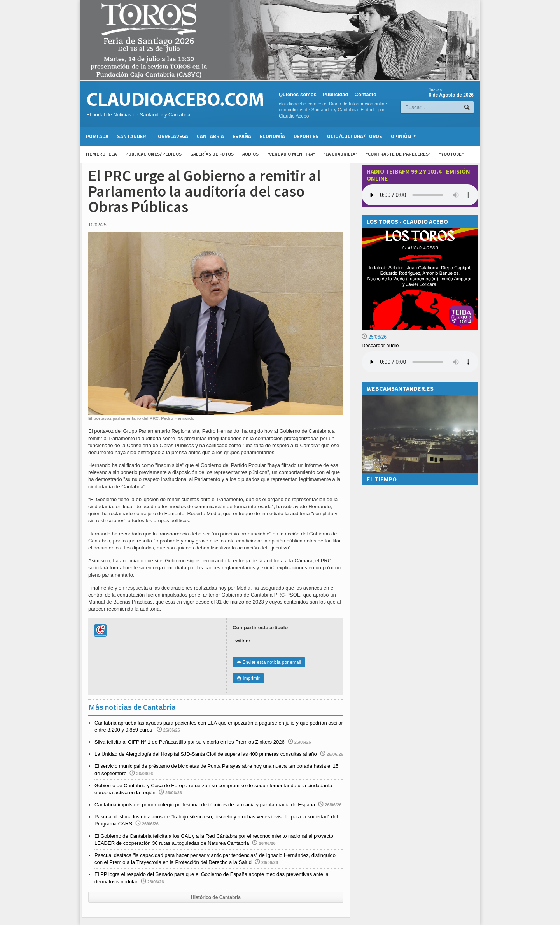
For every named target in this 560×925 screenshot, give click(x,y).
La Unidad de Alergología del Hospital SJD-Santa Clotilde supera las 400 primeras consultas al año (206, 754)
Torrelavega (171, 136)
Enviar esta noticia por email (269, 662)
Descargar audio (380, 345)
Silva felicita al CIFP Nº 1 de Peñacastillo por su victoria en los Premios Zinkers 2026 (190, 742)
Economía (272, 136)
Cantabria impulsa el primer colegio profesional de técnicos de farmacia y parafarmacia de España (205, 805)
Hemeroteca (101, 154)
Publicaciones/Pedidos (153, 154)
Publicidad (336, 94)
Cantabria (210, 136)
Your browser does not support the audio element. (420, 195)
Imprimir (248, 678)
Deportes (306, 136)
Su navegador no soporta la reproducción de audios (420, 362)
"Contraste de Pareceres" (398, 154)
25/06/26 (374, 337)
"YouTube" (451, 154)
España (242, 136)
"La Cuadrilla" (340, 154)
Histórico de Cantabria (216, 897)
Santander (131, 136)
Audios (250, 154)
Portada (97, 136)
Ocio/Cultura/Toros (355, 136)
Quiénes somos (298, 94)
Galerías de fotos (212, 154)
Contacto (366, 94)
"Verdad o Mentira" (291, 154)
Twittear (241, 641)
